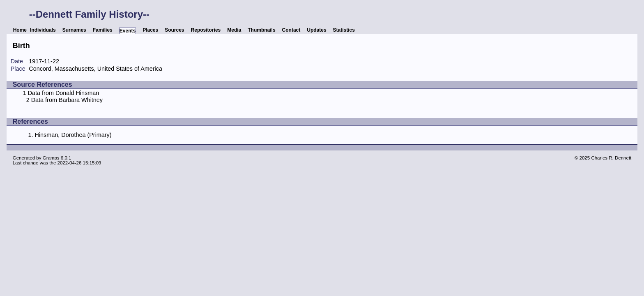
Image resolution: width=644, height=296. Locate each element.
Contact (291, 30)
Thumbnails (261, 30)
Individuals (43, 30)
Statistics (344, 30)
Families (103, 30)
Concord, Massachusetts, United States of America (95, 69)
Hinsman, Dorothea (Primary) (73, 135)
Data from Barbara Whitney (67, 100)
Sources (174, 30)
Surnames (74, 30)
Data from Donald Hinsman (64, 93)
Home (20, 30)
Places (150, 30)
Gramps (51, 158)
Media (234, 30)
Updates (316, 30)
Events (128, 31)
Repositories (206, 30)
